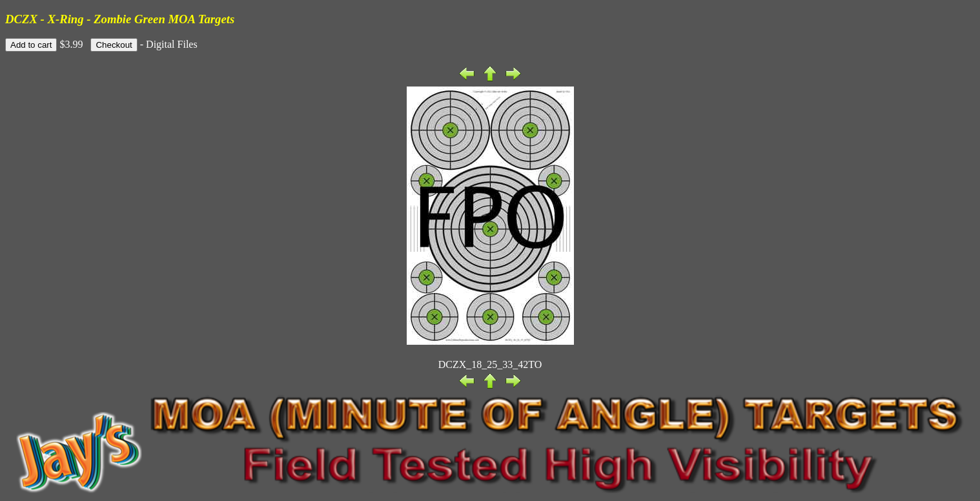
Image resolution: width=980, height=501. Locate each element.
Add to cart (31, 45)
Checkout (114, 45)
